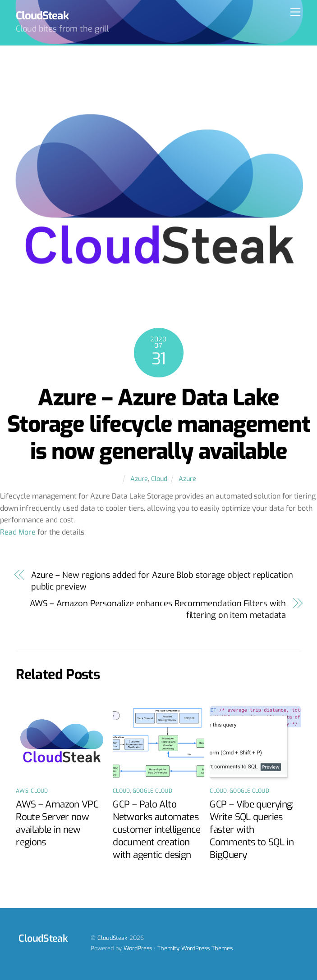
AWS (22, 791)
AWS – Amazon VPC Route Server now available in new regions (57, 823)
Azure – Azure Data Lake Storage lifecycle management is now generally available (158, 424)
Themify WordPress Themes (195, 948)
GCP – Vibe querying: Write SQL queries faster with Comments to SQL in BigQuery (252, 830)
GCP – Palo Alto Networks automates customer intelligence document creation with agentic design (156, 830)
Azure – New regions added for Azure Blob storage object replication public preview (162, 581)
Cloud (159, 479)
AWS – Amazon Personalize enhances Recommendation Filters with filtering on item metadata (158, 609)
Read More (18, 532)
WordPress (138, 948)
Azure (139, 479)
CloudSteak (113, 938)
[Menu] (295, 12)
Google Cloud (152, 791)
